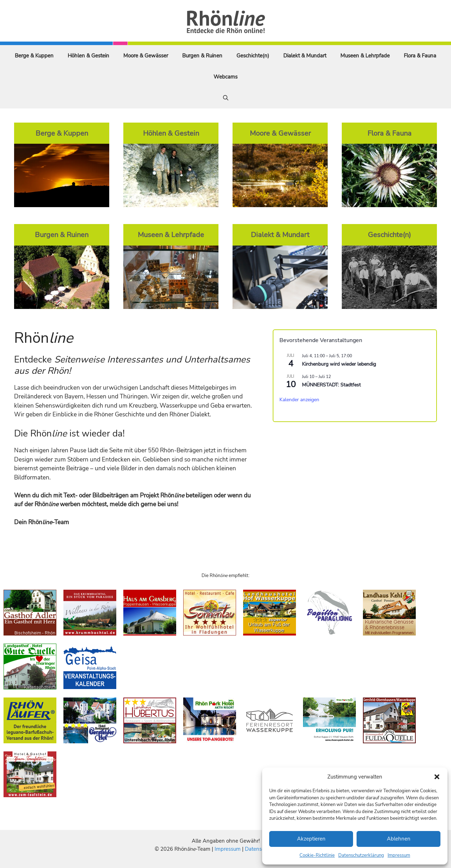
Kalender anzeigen (299, 400)
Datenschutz (260, 849)
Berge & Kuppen (34, 56)
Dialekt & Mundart (305, 56)
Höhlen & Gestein (88, 56)
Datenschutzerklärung (361, 855)
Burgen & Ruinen (202, 56)
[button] (437, 777)
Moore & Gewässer (146, 56)
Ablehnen (399, 839)
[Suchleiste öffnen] (226, 98)
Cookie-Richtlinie (317, 855)
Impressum (399, 855)
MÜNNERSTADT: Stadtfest (331, 385)
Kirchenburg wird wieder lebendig (339, 364)
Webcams (225, 77)
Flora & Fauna (420, 56)
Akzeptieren (311, 839)
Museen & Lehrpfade (365, 56)
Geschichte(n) (253, 56)
